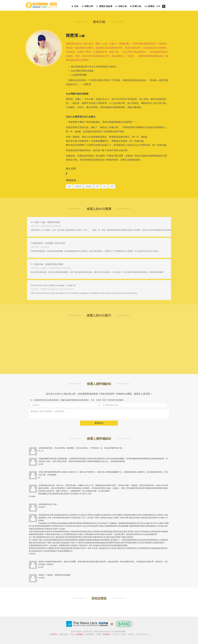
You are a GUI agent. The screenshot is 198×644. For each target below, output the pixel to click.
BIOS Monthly (142, 634)
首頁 (75, 6)
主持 (105, 186)
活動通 (99, 634)
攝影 (69, 186)
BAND (72, 634)
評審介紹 (136, 6)
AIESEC (131, 634)
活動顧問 (88, 186)
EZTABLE (115, 634)
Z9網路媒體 (90, 634)
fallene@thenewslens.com (104, 632)
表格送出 (99, 423)
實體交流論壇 (104, 6)
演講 (112, 186)
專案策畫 (78, 186)
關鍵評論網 (64, 634)
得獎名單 (87, 6)
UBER (124, 634)
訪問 (97, 186)
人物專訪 (150, 6)
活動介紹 (121, 6)
